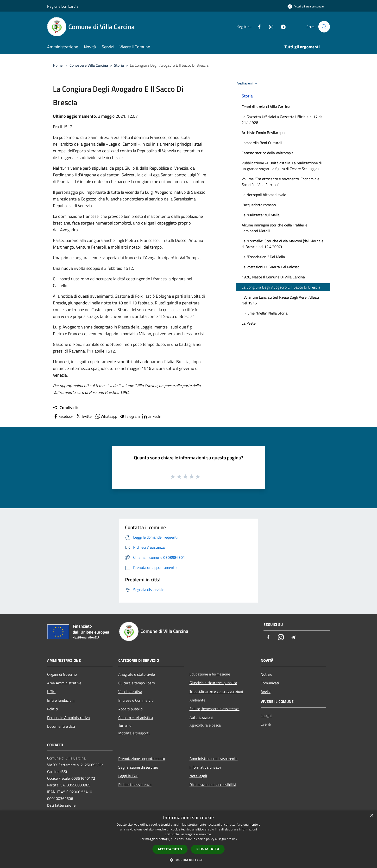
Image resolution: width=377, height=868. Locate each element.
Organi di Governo (62, 674)
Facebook (63, 416)
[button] (188, 860)
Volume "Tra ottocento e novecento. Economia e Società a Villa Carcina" (280, 182)
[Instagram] (269, 27)
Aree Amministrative (64, 683)
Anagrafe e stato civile (137, 674)
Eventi (266, 724)
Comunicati (270, 683)
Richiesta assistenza (135, 784)
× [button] (372, 816)
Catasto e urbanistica (136, 718)
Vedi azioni (248, 84)
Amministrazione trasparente (214, 759)
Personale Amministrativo (68, 718)
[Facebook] (257, 27)
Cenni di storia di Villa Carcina (266, 107)
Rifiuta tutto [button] (208, 849)
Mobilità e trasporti (134, 733)
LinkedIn (151, 416)
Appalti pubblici (131, 709)
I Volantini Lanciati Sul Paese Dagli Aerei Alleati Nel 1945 (280, 300)
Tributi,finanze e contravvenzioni (216, 691)
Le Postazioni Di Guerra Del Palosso (270, 267)
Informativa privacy (205, 767)
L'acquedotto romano (259, 205)
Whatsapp (106, 416)
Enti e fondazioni (61, 700)
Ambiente (197, 700)
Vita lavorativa (130, 692)
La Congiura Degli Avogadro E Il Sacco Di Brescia (281, 287)
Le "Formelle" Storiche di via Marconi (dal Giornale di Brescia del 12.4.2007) (283, 244)
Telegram (129, 416)
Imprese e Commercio (136, 700)
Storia (119, 65)
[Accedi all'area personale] (306, 6)
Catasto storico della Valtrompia (268, 153)
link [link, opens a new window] (235, 839)
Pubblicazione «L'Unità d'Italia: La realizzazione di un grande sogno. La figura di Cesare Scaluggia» (282, 166)
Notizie (266, 674)
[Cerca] (324, 27)
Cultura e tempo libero (137, 683)
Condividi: (65, 408)
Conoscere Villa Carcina (89, 65)
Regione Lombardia (63, 6)
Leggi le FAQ (128, 776)
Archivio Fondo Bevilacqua (263, 133)
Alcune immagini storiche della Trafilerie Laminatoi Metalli (274, 228)
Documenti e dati (61, 726)
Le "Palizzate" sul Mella (261, 215)
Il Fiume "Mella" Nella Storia (265, 313)
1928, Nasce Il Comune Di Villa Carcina (273, 277)
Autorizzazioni (201, 717)
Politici (53, 709)
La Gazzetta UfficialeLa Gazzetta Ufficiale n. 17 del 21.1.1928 (283, 120)
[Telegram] (281, 27)
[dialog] (188, 839)
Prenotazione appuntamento (142, 759)
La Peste (249, 323)
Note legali (198, 776)
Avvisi (266, 692)
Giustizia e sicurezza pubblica (213, 683)
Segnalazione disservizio (138, 767)
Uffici (51, 692)
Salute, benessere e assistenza (214, 709)
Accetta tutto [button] (170, 849)
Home (58, 65)
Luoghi (266, 715)
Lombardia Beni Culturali (262, 143)
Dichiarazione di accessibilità (213, 784)
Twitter (84, 416)
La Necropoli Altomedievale (264, 195)
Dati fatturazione (61, 805)
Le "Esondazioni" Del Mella (263, 257)
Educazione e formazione (210, 674)
